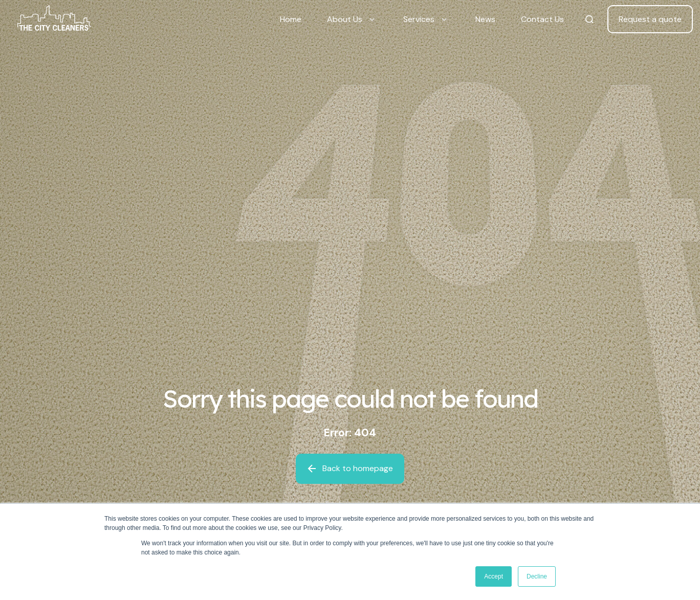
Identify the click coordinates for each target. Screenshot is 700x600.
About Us (345, 19)
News (485, 19)
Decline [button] (537, 576)
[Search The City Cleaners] (589, 19)
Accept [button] (494, 576)
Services (419, 19)
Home (291, 19)
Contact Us (542, 19)
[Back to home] (54, 19)
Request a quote (650, 19)
